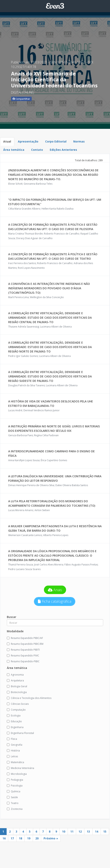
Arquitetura (15, 680)
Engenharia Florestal (20, 733)
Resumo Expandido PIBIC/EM (25, 644)
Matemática (15, 762)
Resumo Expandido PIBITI (23, 650)
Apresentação (28, 141)
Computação (16, 710)
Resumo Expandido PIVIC (23, 656)
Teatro (13, 803)
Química (14, 791)
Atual (7, 141)
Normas (79, 141)
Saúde (12, 797)
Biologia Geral (17, 686)
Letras (12, 756)
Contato (37, 150)
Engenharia (15, 727)
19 (29, 838)
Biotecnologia (17, 692)
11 (72, 831)
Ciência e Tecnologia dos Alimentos (29, 698)
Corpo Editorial (56, 141)
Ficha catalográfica (55, 601)
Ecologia (14, 716)
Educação (14, 721)
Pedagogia (15, 780)
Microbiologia (17, 774)
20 (37, 838)
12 (80, 831)
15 (105, 831)
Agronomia (15, 675)
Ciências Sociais (18, 704)
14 (97, 831)
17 (12, 838)
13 (88, 831)
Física (12, 739)
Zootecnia (15, 809)
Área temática (14, 150)
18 (20, 838)
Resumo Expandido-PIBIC (23, 661)
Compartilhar (21, 99)
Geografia (15, 745)
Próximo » (51, 838)
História (13, 751)
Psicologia (15, 786)
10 (64, 831)
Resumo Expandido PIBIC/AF (25, 638)
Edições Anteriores (63, 150)
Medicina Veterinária (20, 768)
